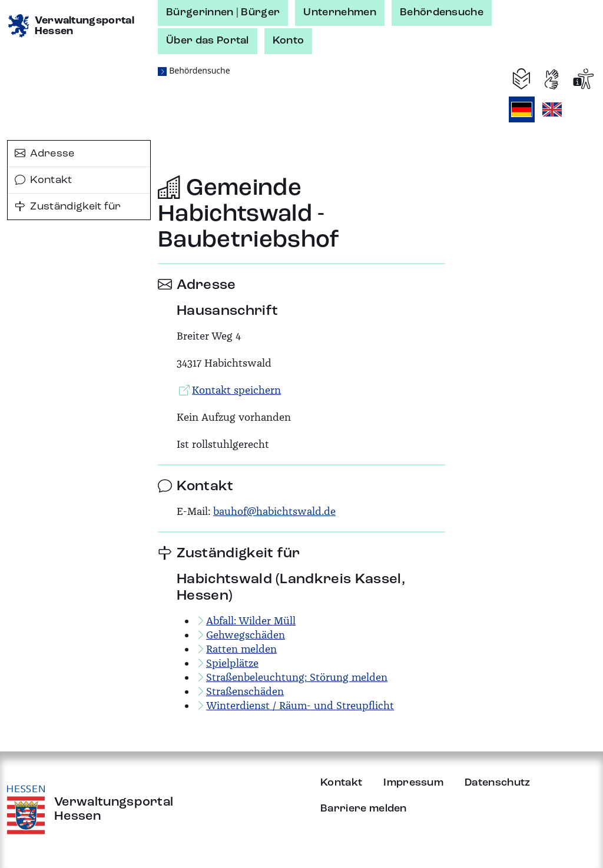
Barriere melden (364, 809)
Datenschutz (498, 783)
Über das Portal (208, 41)
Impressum (413, 783)
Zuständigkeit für (68, 207)
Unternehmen (340, 12)
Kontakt (44, 180)
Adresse (45, 154)
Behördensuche (442, 12)
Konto (289, 41)
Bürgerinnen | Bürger (223, 12)
